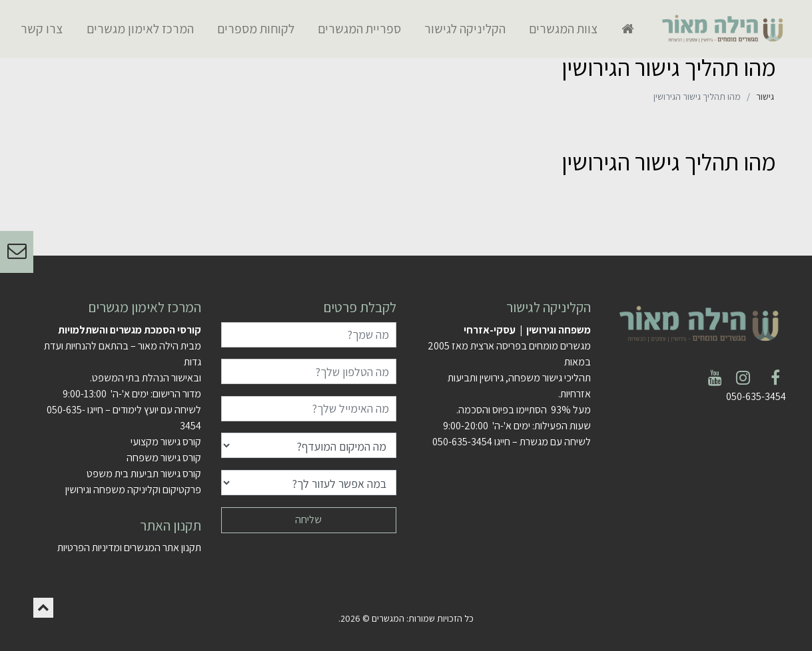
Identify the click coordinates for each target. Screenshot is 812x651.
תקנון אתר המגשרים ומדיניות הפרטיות (129, 547)
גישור (765, 97)
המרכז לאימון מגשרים (140, 29)
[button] (43, 608)
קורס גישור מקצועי (166, 442)
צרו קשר (42, 29)
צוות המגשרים (563, 29)
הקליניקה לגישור (465, 29)
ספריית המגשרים (359, 29)
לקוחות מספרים (256, 29)
